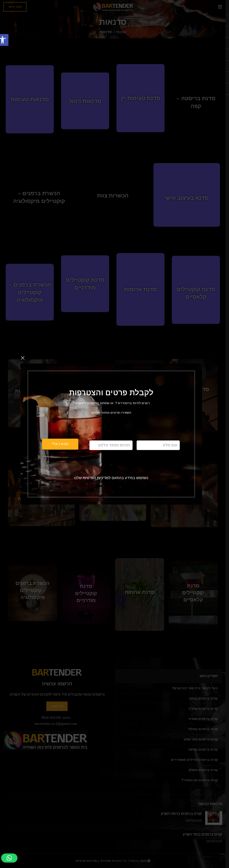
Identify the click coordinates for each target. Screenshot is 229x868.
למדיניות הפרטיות (96, 478)
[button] (9, 858)
